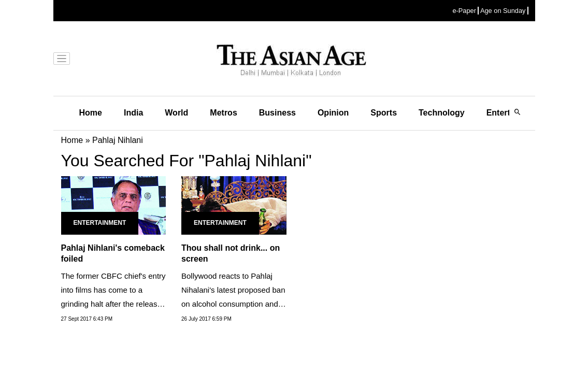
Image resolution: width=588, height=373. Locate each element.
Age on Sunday (503, 11)
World (176, 113)
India (133, 113)
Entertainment (100, 223)
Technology (442, 113)
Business (277, 113)
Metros (223, 113)
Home (91, 113)
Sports (384, 113)
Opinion (333, 113)
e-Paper (464, 11)
